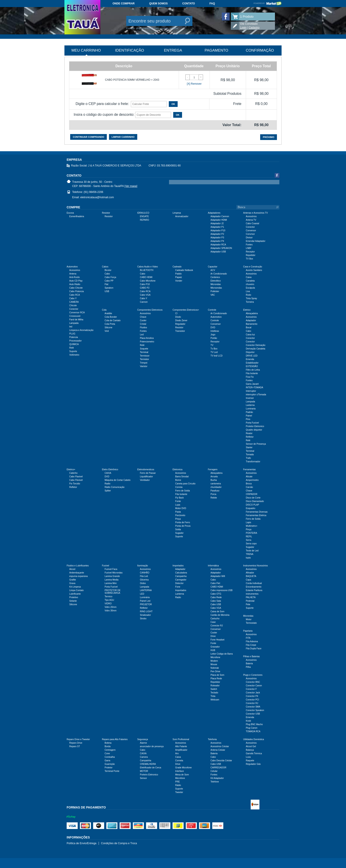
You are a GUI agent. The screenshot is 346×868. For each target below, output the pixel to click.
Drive (213, 636)
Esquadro (251, 508)
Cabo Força (110, 277)
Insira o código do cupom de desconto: (104, 115)
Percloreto (180, 515)
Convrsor (250, 234)
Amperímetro (252, 480)
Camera (144, 757)
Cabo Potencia (77, 291)
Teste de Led (252, 551)
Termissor (145, 356)
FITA (248, 638)
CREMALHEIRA (148, 764)
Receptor (250, 252)
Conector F (251, 689)
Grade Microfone (183, 768)
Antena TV (251, 220)
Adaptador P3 (217, 238)
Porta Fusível (252, 423)
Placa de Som (217, 675)
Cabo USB (216, 604)
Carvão (249, 487)
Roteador (215, 686)
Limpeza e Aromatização (81, 330)
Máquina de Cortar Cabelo (118, 480)
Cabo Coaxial (252, 223)
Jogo (213, 335)
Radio (107, 484)
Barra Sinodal (182, 477)
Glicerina (144, 580)
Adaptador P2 (217, 234)
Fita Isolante (252, 373)
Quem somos (158, 4)
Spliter (108, 491)
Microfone (215, 657)
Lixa (248, 291)
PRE (178, 782)
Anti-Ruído (74, 277)
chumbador (216, 487)
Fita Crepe (251, 645)
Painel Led (145, 601)
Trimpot (144, 363)
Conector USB (253, 714)
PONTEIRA (251, 533)
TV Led (214, 352)
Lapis (248, 522)
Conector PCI (252, 700)
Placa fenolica (147, 338)
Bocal (249, 328)
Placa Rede (216, 679)
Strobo (143, 619)
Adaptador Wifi (218, 576)
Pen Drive (215, 671)
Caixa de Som (217, 611)
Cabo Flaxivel (76, 477)
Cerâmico (215, 277)
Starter (249, 447)
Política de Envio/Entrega (82, 843)
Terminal (144, 352)
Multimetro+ (252, 526)
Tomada (250, 455)
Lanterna (250, 405)
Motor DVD (181, 508)
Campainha (181, 576)
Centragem (110, 750)
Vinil (107, 331)
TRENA (250, 554)
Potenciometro (147, 342)
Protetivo (74, 597)
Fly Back (179, 498)
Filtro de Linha (253, 370)
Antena (73, 274)
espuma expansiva (78, 576)
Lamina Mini (111, 583)
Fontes (249, 245)
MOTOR (144, 771)
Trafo (248, 458)
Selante (73, 601)
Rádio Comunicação (115, 487)
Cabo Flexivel (76, 480)
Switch (214, 689)
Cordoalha (110, 757)
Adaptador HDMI (219, 220)
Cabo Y (73, 298)
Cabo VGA (145, 295)
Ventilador (145, 480)
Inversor (250, 398)
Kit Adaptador (217, 778)
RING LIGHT (146, 611)
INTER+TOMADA (254, 387)
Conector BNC (253, 682)
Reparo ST (75, 746)
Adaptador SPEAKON (221, 248)
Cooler (143, 320)
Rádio (178, 785)
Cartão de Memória (220, 615)
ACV (213, 270)
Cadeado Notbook (184, 270)
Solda (178, 529)
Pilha (248, 667)
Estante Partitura (254, 590)
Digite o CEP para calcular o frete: (102, 104)
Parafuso (215, 491)
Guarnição (110, 764)
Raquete (250, 761)
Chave (143, 317)
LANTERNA (146, 590)
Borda (108, 746)
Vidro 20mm (111, 607)
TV (212, 345)
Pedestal (250, 601)
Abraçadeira (252, 313)
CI (176, 313)
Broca (249, 484)
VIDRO (108, 604)
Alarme (143, 743)
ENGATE (144, 216)
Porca (213, 494)
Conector (250, 227)
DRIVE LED (252, 356)
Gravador (215, 647)
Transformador (253, 462)
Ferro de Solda (182, 491)
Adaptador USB (218, 252)
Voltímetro (74, 355)
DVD (213, 328)
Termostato (251, 623)
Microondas (216, 288)
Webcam (215, 700)
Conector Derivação (256, 345)
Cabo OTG (216, 594)
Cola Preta (110, 324)
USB (107, 291)
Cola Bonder (111, 317)
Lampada (74, 323)
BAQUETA (251, 576)
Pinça (178, 519)
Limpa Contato (76, 590)
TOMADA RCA (253, 731)
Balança (250, 750)
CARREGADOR (218, 768)
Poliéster (215, 291)
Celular (214, 771)
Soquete (144, 349)
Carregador (181, 580)
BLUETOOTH (147, 270)
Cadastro (254, 28)
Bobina (108, 743)
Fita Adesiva (252, 641)
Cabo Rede (216, 597)
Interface (180, 771)
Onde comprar (124, 4)
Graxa (72, 583)
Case (213, 622)
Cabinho (73, 473)
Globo (143, 583)
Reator (249, 433)
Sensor (143, 778)
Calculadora (181, 573)
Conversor (251, 231)
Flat (106, 284)
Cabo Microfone (148, 281)
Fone (178, 587)
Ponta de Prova (183, 526)
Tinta (213, 696)
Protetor (109, 768)
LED (142, 594)
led (71, 327)
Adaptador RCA (218, 245)
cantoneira (216, 484)
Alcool (72, 569)
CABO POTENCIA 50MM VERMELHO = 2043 (132, 80)
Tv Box (214, 349)
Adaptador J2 (217, 223)
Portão (214, 338)
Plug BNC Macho (254, 724)
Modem (214, 661)
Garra (107, 761)
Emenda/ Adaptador (256, 241)
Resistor (109, 216)
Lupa (178, 505)
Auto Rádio (75, 284)
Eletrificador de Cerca (150, 768)
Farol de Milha (76, 320)
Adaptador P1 (217, 227)
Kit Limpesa (75, 587)
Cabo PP (109, 281)
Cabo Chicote (76, 288)
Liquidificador (146, 477)
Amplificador (181, 750)
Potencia (74, 337)
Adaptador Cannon (220, 216)
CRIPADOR (252, 494)
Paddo (178, 274)
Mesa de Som (182, 775)
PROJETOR (146, 604)
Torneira (250, 302)
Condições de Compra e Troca (119, 843)
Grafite (73, 580)
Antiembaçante (77, 573)
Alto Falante (181, 746)
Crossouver (75, 316)
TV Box (249, 259)
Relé (72, 348)
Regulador (180, 324)
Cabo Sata (216, 601)
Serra (248, 540)
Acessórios (251, 216)
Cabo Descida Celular (221, 761)
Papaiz (179, 277)
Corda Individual (254, 583)
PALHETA (251, 597)
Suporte (73, 351)
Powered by (268, 3)
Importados (181, 590)
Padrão (249, 412)
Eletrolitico (216, 281)
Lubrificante (75, 594)
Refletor (250, 437)
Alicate (249, 477)
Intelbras (215, 331)
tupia (248, 558)
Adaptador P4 (217, 241)
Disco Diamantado (255, 501)
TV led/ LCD (216, 356)
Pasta (178, 512)
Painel (249, 416)
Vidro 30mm (111, 611)
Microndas (216, 284)
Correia (179, 487)
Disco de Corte (253, 498)
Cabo (107, 274)
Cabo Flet (215, 583)
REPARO (145, 220)
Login (243, 28)
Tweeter (179, 792)
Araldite (108, 313)
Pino (248, 419)
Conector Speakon (255, 710)
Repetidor (251, 255)
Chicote (73, 305)
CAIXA (108, 473)
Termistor (144, 359)
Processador (75, 341)
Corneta (179, 761)
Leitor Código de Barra (222, 654)
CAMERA (74, 302)
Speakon (109, 288)
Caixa (249, 277)
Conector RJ (217, 626)
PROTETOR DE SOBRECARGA (113, 592)
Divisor (249, 238)
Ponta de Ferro (183, 522)
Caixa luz (250, 335)
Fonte (178, 501)
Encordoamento (254, 587)
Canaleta (250, 281)
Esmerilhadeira (77, 216)
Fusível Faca (111, 569)
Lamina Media (112, 580)
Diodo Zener (181, 320)
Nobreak (215, 668)
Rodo (248, 295)
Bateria (249, 664)
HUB (213, 650)
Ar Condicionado (219, 274)
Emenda (250, 359)
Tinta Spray (251, 298)
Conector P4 (252, 696)
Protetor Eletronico (255, 426)
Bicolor (108, 270)
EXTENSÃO (252, 366)
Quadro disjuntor (254, 430)
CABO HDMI (146, 277)
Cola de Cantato (113, 320)
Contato (189, 4)
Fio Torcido (75, 484)
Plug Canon (252, 728)
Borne (178, 480)
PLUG (72, 334)
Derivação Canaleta (256, 349)
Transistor (180, 331)
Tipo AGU (109, 600)
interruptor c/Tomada (256, 395)
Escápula (250, 288)
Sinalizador (145, 615)
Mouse (214, 664)
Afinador (250, 573)
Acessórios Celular (220, 746)
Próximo (269, 137)
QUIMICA (74, 344)
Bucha (214, 480)
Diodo (178, 317)
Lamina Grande (112, 576)
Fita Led (144, 576)
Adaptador (251, 320)
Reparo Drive (76, 743)
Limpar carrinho (123, 137)
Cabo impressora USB (221, 590)
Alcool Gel (251, 746)
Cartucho (215, 619)
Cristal (143, 324)
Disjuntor (250, 352)
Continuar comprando (88, 137)
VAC (213, 295)
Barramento (252, 324)
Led (142, 335)
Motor (249, 619)
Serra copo (251, 544)
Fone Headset (217, 640)
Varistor (144, 366)
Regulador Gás (253, 764)
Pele (248, 604)
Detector (179, 583)
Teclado (214, 693)
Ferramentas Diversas (257, 512)
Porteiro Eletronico (149, 775)
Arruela (214, 477)
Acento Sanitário (254, 270)
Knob (248, 721)
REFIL (249, 537)
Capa (248, 580)
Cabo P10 (145, 284)
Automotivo (216, 317)
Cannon (144, 302)
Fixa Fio (250, 377)
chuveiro (250, 284)
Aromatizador (182, 216)
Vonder (179, 281)
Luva (248, 757)
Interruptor (251, 391)
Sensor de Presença (256, 444)
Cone (107, 753)
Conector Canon (254, 686)
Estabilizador (252, 363)
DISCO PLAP (252, 505)
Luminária (145, 597)
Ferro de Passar (148, 473)
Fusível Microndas (114, 573)
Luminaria (251, 409)
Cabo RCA (75, 295)
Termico (108, 596)
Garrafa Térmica (254, 753)
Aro (177, 753)
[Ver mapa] (131, 186)
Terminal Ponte (112, 771)
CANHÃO (145, 573)
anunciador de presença (152, 746)
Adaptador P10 (218, 231)
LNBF (249, 248)
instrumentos (252, 594)
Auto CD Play (76, 281)
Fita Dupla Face (254, 649)
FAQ (212, 4)
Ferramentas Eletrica (256, 515)
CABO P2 (145, 288)
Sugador (179, 533)
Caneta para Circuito (185, 484)
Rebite (214, 498)
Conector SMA (253, 707)
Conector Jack (253, 693)
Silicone (108, 328)
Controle (215, 320)
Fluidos (143, 328)
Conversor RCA (77, 313)
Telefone (215, 782)
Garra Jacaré (252, 384)
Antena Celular (218, 750)
